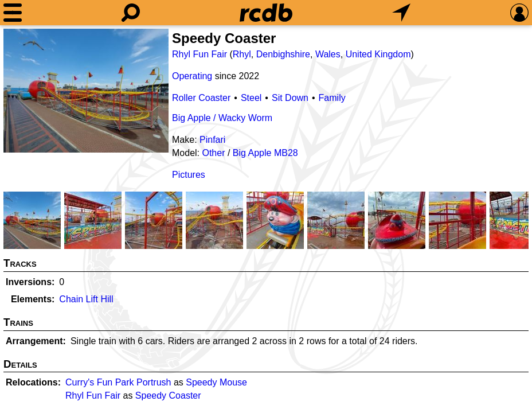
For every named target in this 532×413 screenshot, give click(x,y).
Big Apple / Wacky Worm (222, 118)
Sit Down (290, 98)
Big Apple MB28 (265, 153)
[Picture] (86, 91)
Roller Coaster (201, 98)
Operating (192, 76)
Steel (251, 98)
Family (332, 98)
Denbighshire (283, 54)
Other (213, 153)
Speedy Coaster (168, 396)
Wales (328, 54)
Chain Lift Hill (86, 299)
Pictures (189, 175)
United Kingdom (378, 54)
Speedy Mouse (216, 382)
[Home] (266, 13)
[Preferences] (519, 13)
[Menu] (13, 13)
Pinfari (212, 140)
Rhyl (242, 54)
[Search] (131, 13)
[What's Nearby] (401, 13)
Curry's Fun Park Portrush (118, 382)
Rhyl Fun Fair (199, 54)
